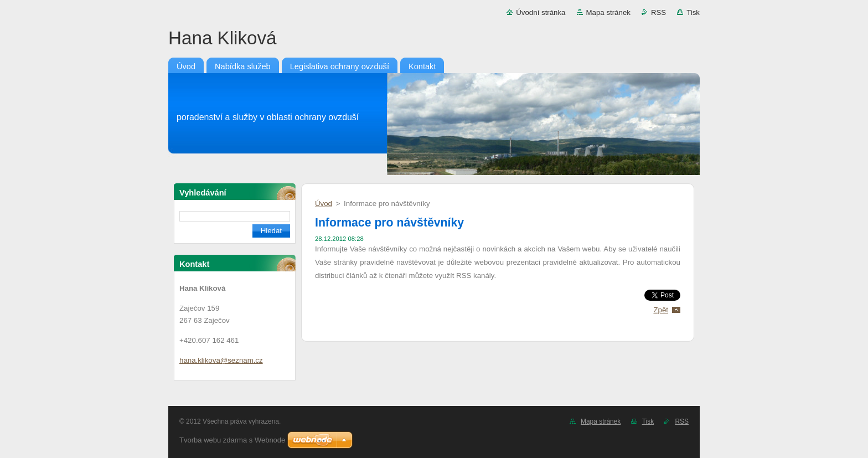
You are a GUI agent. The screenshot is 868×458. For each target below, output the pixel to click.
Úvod (324, 204)
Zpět (661, 310)
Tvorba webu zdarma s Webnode (232, 440)
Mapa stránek (608, 12)
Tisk (693, 12)
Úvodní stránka (541, 12)
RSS (658, 12)
